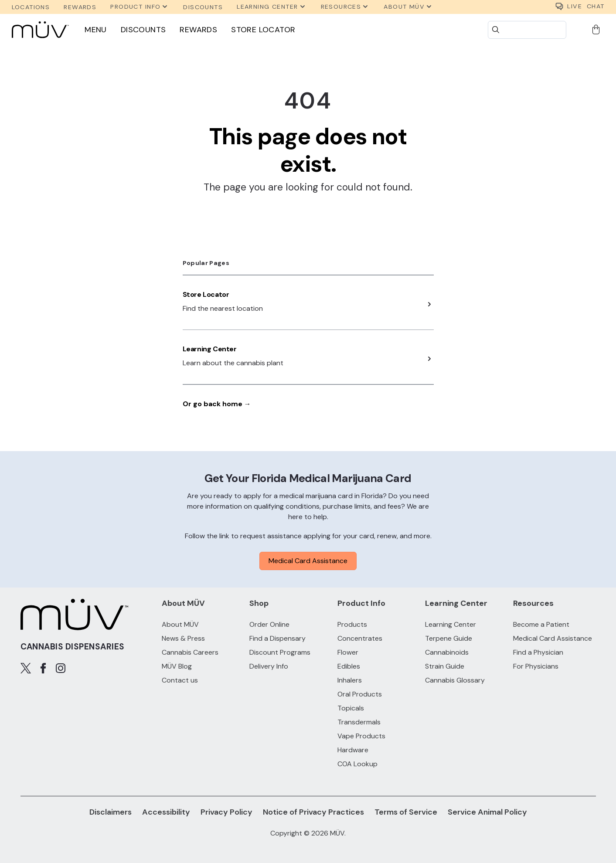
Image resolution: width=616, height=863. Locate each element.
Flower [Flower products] (348, 652)
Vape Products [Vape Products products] (361, 736)
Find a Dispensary (277, 638)
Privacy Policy (226, 812)
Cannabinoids (447, 652)
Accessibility (166, 812)
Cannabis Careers (190, 652)
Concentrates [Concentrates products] (360, 638)
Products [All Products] (352, 624)
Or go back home (217, 404)
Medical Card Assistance (308, 561)
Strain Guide (445, 666)
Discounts (143, 30)
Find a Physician (538, 652)
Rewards (198, 30)
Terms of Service (406, 812)
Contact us (180, 680)
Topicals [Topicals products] (351, 708)
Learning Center (210, 349)
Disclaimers (111, 812)
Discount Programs (280, 652)
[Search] (527, 30)
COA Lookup (357, 764)
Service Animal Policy (487, 812)
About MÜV (180, 624)
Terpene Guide (449, 638)
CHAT (580, 7)
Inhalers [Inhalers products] (350, 680)
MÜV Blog (177, 666)
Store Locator (263, 30)
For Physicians (536, 666)
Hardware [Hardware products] (353, 750)
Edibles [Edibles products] (349, 666)
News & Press (183, 638)
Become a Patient (541, 624)
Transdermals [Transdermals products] (359, 722)
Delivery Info (269, 666)
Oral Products (360, 694)
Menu (96, 30)
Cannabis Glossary (455, 680)
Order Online (269, 624)
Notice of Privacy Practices (313, 812)
